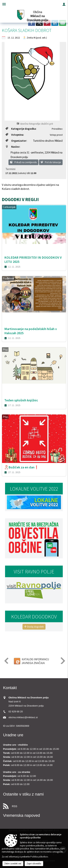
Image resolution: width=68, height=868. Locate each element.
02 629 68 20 (16, 712)
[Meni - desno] (64, 4)
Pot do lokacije (51, 162)
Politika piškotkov (39, 857)
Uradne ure (13, 735)
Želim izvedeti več (13, 864)
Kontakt (10, 688)
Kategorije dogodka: (21, 129)
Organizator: (16, 141)
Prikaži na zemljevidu (23, 162)
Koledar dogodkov (34, 617)
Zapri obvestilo (34, 864)
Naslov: (13, 147)
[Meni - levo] (4, 4)
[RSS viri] (34, 805)
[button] (6, 661)
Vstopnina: (15, 135)
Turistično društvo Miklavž (48, 141)
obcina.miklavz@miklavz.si (23, 717)
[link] (32, 23)
